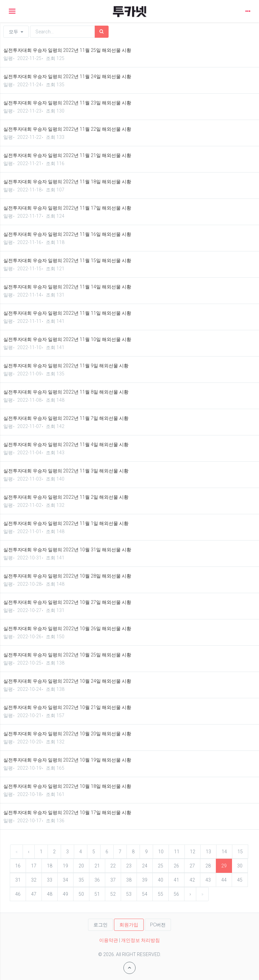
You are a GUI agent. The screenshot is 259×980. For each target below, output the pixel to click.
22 (113, 866)
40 (161, 880)
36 (97, 880)
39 (145, 880)
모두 (16, 32)
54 (145, 894)
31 (18, 880)
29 (224, 866)
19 (65, 866)
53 (129, 894)
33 (50, 880)
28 (208, 866)
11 (177, 852)
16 (18, 866)
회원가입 (129, 925)
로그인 (100, 925)
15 (240, 852)
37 (113, 880)
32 (34, 880)
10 (161, 852)
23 (129, 866)
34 (65, 880)
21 (97, 866)
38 (129, 880)
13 (208, 852)
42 (192, 880)
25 (161, 866)
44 (224, 880)
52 (113, 894)
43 (208, 880)
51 (97, 894)
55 (161, 894)
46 (18, 894)
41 (176, 880)
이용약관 (109, 940)
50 (81, 894)
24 (145, 866)
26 (176, 866)
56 (176, 894)
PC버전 (158, 925)
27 (192, 866)
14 (224, 852)
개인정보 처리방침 (140, 940)
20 (81, 866)
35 (81, 880)
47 (34, 894)
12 (193, 852)
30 (240, 866)
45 (240, 880)
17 (34, 866)
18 (50, 866)
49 (65, 894)
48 (50, 894)
